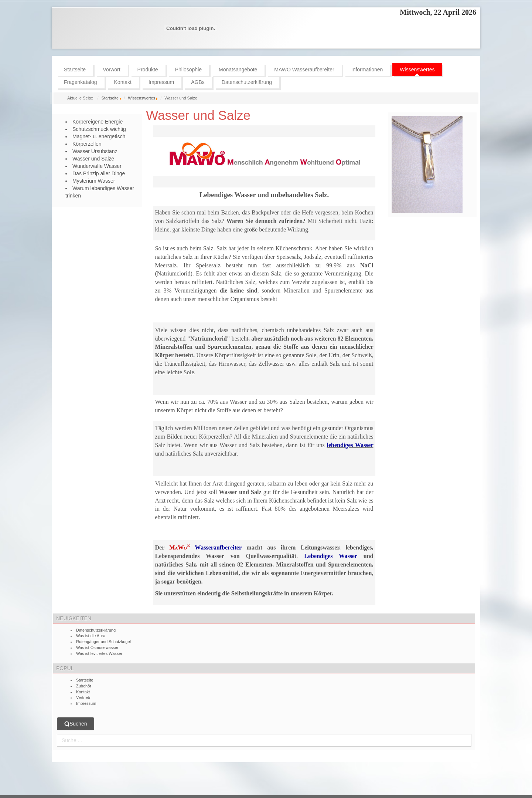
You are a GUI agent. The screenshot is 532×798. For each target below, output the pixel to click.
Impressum (86, 703)
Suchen (76, 724)
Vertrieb (83, 697)
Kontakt (83, 692)
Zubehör (84, 686)
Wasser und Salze (198, 115)
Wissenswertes (141, 98)
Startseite (110, 98)
